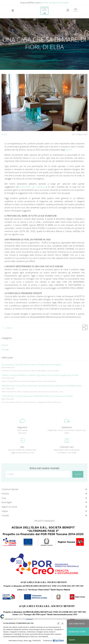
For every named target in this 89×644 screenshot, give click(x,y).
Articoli (4, 134)
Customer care (67, 447)
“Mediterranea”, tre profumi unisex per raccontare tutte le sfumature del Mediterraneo (42, 386)
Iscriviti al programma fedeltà (55, 3)
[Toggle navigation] (13, 11)
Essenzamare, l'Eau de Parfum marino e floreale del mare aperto (31, 365)
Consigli (5, 349)
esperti (69, 150)
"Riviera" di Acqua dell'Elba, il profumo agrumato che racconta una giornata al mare (40, 375)
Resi (22, 447)
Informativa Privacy (16, 641)
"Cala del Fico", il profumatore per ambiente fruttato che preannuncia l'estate (37, 396)
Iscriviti (78, 474)
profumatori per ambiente (32, 187)
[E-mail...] (38, 474)
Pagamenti (22, 427)
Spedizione (67, 427)
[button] (85, 327)
